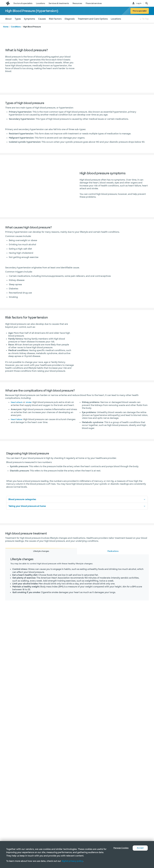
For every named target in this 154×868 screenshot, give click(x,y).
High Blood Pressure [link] (32, 32)
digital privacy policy (72, 861)
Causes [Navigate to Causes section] (42, 24)
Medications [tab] (113, 556)
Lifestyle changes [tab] (41, 556)
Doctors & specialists (23, 3)
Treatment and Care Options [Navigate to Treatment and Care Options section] (93, 24)
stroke (31, 407)
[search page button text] (147, 3)
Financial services (94, 3)
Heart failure (17, 425)
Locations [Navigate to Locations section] (116, 24)
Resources (77, 3)
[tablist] (77, 556)
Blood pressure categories (77, 505)
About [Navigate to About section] (8, 24)
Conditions (16, 32)
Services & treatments (59, 3)
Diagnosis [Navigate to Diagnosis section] (70, 24)
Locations (41, 3)
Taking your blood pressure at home (77, 511)
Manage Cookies (119, 848)
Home (6, 32)
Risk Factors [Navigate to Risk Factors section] (55, 24)
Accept (140, 848)
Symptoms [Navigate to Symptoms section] (29, 24)
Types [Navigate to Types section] (18, 24)
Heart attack (17, 407)
